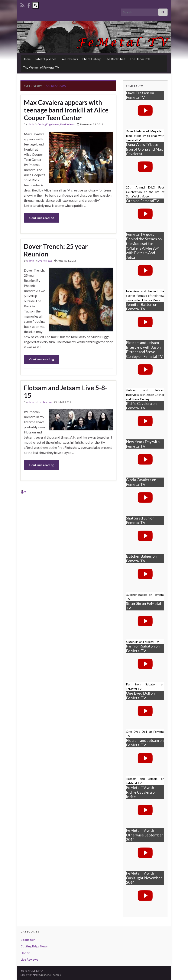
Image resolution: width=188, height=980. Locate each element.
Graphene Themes (50, 975)
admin (31, 124)
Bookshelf (28, 940)
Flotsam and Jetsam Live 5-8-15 (66, 391)
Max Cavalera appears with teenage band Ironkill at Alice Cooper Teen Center (66, 110)
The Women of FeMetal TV (41, 67)
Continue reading (42, 218)
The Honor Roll (140, 59)
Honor (25, 953)
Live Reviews (69, 59)
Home (27, 59)
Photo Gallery (91, 59)
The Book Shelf (115, 59)
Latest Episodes (46, 59)
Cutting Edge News (48, 124)
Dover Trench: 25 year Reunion (56, 250)
